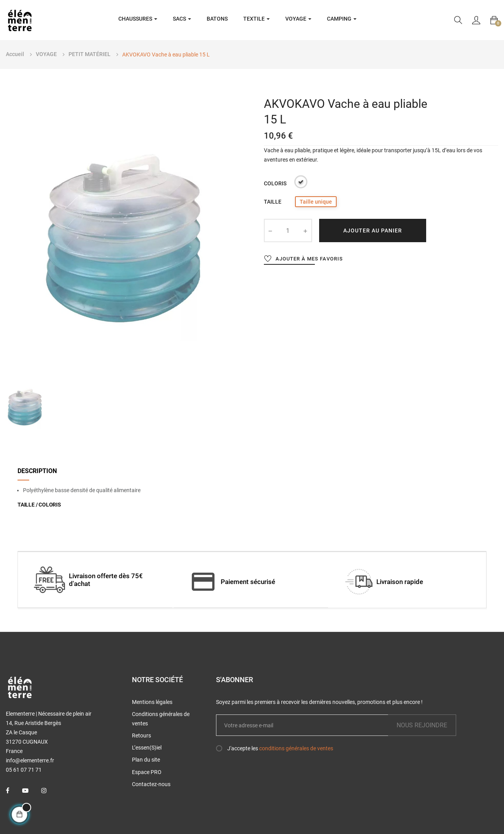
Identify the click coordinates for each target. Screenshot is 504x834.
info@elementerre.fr (30, 760)
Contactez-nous (151, 784)
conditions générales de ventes (296, 748)
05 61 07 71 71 (24, 770)
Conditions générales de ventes (161, 719)
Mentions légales (152, 702)
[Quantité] (288, 230)
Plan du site (146, 760)
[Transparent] (301, 183)
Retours (141, 735)
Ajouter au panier (373, 230)
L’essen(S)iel (147, 748)
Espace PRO (147, 772)
